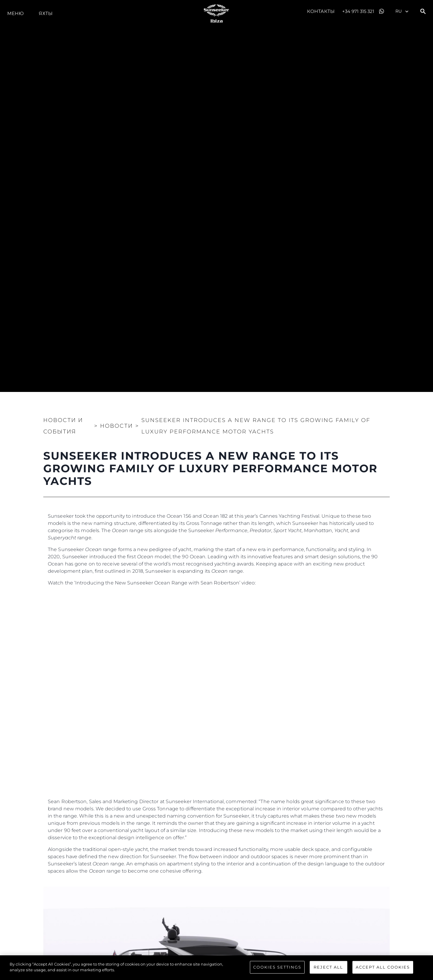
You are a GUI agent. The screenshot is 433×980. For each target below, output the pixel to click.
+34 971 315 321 (358, 11)
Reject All (328, 967)
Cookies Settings (277, 967)
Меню (15, 13)
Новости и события (63, 426)
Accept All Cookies (383, 967)
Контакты (321, 11)
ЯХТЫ (46, 13)
